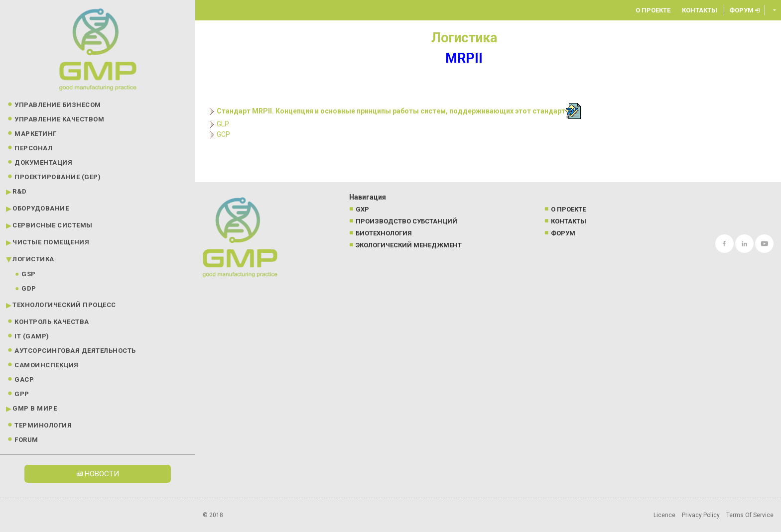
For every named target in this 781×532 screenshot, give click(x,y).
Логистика (33, 259)
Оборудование (41, 208)
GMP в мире (35, 408)
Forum (26, 440)
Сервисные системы (53, 225)
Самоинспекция (47, 365)
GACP (24, 379)
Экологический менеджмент (409, 245)
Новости (98, 474)
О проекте (653, 10)
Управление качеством (59, 119)
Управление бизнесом (58, 105)
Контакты (700, 10)
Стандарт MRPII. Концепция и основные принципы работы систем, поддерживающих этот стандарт (391, 111)
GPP (22, 394)
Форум (744, 10)
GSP (29, 274)
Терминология (43, 425)
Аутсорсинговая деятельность (75, 351)
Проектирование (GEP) (58, 177)
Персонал (33, 148)
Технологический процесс (64, 305)
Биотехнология (384, 233)
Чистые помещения (51, 242)
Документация (43, 162)
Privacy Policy (701, 515)
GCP (223, 134)
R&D (20, 191)
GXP (362, 209)
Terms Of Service (750, 515)
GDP (29, 288)
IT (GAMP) (32, 336)
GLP (223, 124)
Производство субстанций (406, 221)
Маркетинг (36, 134)
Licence (664, 515)
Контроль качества (52, 322)
